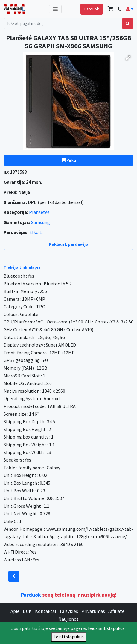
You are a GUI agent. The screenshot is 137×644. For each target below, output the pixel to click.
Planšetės (39, 212)
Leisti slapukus (69, 637)
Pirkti (68, 160)
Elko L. (36, 232)
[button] (130, 9)
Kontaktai (45, 611)
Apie (15, 611)
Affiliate (116, 611)
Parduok (92, 9)
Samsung (41, 222)
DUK (27, 611)
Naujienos (68, 619)
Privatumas (93, 611)
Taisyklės (69, 611)
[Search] (63, 24)
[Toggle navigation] (55, 9)
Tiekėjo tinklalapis (22, 267)
